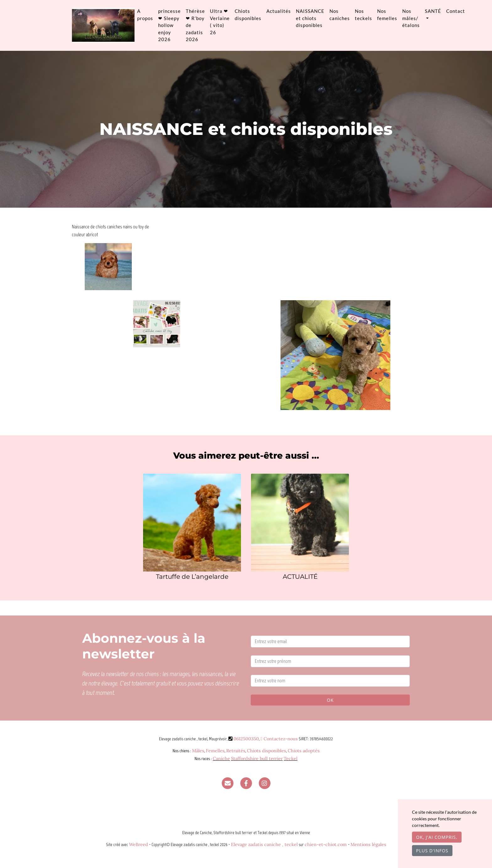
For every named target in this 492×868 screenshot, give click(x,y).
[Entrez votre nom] (330, 681)
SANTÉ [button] (433, 11)
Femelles (215, 751)
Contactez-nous (279, 739)
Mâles (198, 751)
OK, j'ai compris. (437, 837)
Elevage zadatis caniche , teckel (264, 844)
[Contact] (227, 783)
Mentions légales (368, 844)
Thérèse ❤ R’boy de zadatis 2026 (195, 25)
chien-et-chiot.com (326, 844)
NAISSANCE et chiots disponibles (310, 18)
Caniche (221, 759)
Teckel (291, 759)
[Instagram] (265, 783)
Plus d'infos (432, 851)
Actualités (279, 11)
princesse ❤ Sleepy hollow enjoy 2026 (169, 25)
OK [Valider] (330, 700)
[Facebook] (246, 783)
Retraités (236, 751)
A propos (145, 15)
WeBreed (139, 844)
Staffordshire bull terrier (257, 759)
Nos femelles (387, 15)
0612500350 (246, 739)
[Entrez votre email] (330, 642)
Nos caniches (340, 15)
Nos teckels (364, 15)
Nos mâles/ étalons (411, 18)
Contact (456, 11)
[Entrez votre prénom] (330, 661)
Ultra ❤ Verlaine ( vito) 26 (220, 22)
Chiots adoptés (304, 751)
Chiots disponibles (248, 15)
